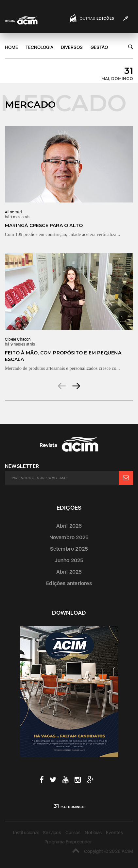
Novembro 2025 (69, 537)
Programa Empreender (68, 842)
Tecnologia (39, 47)
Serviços (52, 833)
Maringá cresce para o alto (44, 225)
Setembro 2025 (69, 549)
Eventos (114, 833)
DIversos (72, 47)
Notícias (93, 833)
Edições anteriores (69, 583)
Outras (97, 19)
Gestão (99, 47)
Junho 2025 (69, 560)
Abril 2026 (69, 526)
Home (11, 47)
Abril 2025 (69, 572)
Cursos (73, 833)
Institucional (26, 833)
